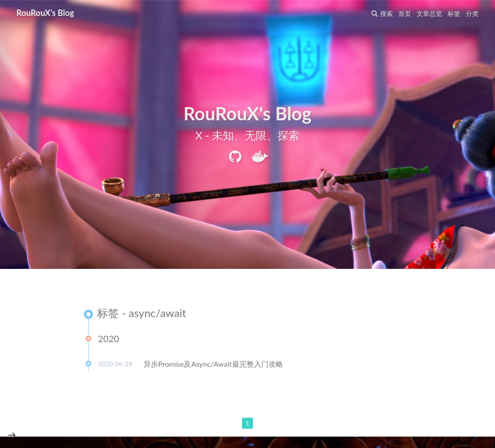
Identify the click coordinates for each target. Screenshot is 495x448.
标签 (454, 13)
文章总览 (429, 13)
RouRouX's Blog (45, 13)
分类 (472, 13)
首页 (405, 13)
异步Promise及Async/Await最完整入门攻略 (213, 364)
